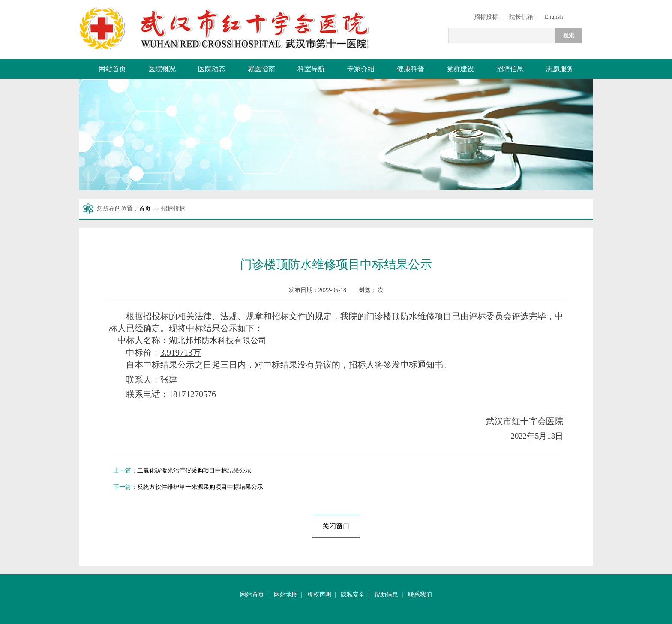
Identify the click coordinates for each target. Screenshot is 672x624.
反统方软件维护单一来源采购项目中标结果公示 (200, 487)
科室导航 (311, 69)
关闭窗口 (336, 526)
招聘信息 (510, 69)
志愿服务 (560, 69)
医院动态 (212, 69)
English (554, 17)
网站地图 (286, 595)
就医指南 (261, 69)
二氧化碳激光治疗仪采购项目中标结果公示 (194, 471)
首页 (145, 209)
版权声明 (319, 595)
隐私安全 (353, 595)
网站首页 (112, 69)
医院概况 (162, 69)
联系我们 (420, 595)
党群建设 (460, 69)
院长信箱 (521, 17)
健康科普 (411, 69)
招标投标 (486, 17)
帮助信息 (386, 595)
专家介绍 (361, 69)
